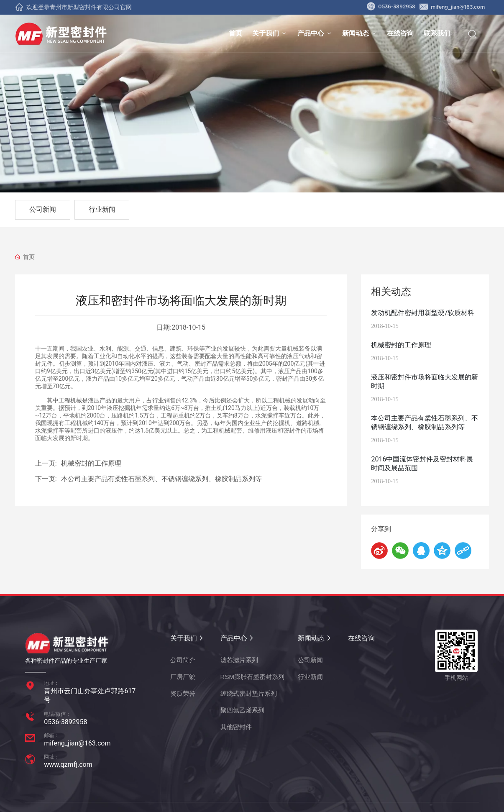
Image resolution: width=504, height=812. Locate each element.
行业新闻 (102, 209)
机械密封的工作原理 (91, 463)
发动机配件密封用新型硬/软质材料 (423, 313)
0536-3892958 (391, 7)
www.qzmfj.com (68, 765)
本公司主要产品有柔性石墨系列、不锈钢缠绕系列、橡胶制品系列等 (161, 479)
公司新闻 (43, 209)
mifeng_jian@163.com (452, 7)
